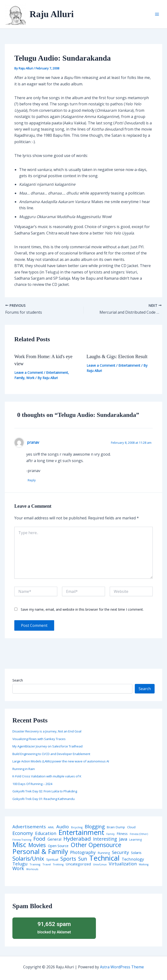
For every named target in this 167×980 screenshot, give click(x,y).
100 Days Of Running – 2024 (32, 784)
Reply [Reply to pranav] (33, 480)
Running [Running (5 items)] (104, 853)
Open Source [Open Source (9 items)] (58, 846)
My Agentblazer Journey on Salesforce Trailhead (47, 746)
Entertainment (57, 373)
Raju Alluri (52, 14)
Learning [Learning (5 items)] (136, 840)
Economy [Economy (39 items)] (23, 833)
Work (30, 378)
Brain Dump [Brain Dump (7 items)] (116, 828)
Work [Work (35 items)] (18, 869)
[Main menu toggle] (157, 14)
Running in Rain (24, 769)
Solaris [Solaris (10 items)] (136, 853)
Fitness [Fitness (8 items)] (122, 834)
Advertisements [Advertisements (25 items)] (29, 827)
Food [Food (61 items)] (39, 839)
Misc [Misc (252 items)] (19, 845)
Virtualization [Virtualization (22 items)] (123, 864)
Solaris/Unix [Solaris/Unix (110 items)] (28, 859)
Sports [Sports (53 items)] (68, 859)
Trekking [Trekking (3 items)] (58, 865)
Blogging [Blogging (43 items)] (95, 827)
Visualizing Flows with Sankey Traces (39, 739)
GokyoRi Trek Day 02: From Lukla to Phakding (45, 791)
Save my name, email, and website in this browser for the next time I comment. (82, 610)
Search (18, 680)
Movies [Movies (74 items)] (37, 846)
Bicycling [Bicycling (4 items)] (77, 828)
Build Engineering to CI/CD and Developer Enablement (51, 754)
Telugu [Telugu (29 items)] (20, 864)
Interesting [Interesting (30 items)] (105, 839)
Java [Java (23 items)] (123, 839)
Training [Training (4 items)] (35, 865)
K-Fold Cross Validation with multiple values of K (47, 776)
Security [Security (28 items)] (120, 853)
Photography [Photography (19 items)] (83, 853)
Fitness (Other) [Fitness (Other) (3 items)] (139, 834)
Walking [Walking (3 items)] (144, 865)
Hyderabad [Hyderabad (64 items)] (77, 839)
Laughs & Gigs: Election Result (117, 356)
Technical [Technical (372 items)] (104, 858)
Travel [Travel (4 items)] (47, 865)
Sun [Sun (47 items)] (83, 859)
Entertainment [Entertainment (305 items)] (81, 833)
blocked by (54, 928)
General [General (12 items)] (54, 840)
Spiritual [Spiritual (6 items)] (52, 860)
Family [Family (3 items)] (110, 834)
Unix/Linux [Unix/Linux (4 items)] (100, 865)
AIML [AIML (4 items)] (51, 828)
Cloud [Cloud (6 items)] (131, 827)
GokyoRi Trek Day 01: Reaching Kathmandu (44, 799)
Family (19, 378)
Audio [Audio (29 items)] (63, 827)
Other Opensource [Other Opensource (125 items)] (96, 845)
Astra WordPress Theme (122, 967)
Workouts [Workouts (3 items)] (32, 870)
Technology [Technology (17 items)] (133, 860)
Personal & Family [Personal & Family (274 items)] (40, 852)
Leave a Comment (29, 373)
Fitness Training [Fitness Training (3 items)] (22, 840)
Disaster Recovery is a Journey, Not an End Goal (47, 731)
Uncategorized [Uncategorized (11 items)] (78, 864)
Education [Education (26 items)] (46, 834)
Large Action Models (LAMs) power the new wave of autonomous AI (61, 761)
